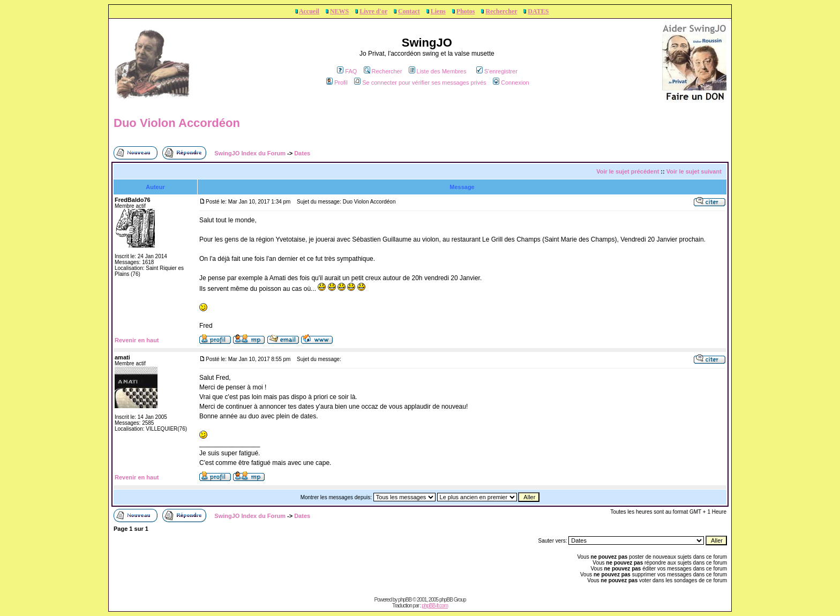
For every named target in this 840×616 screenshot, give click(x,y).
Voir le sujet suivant (694, 171)
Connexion (511, 82)
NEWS (339, 11)
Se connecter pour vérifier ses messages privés (420, 82)
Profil (337, 82)
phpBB (405, 600)
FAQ (347, 71)
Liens (438, 11)
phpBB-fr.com (435, 606)
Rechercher (501, 11)
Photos (466, 11)
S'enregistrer (497, 71)
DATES (538, 11)
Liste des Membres (438, 71)
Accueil (309, 11)
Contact (409, 11)
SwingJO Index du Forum (250, 153)
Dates (302, 153)
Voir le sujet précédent (628, 171)
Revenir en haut (137, 340)
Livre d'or (373, 11)
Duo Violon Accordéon (177, 123)
